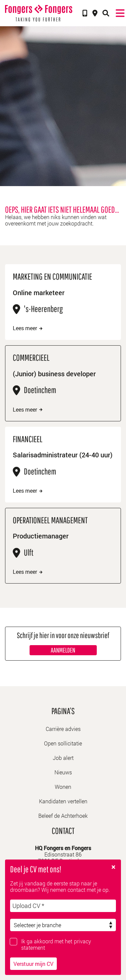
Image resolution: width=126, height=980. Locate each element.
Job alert (63, 758)
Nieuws (63, 772)
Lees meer (28, 328)
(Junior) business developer (54, 374)
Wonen (63, 787)
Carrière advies (63, 729)
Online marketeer (39, 292)
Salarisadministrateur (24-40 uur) (63, 455)
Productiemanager (41, 536)
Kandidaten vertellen (63, 801)
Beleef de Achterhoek (63, 816)
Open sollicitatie (63, 743)
